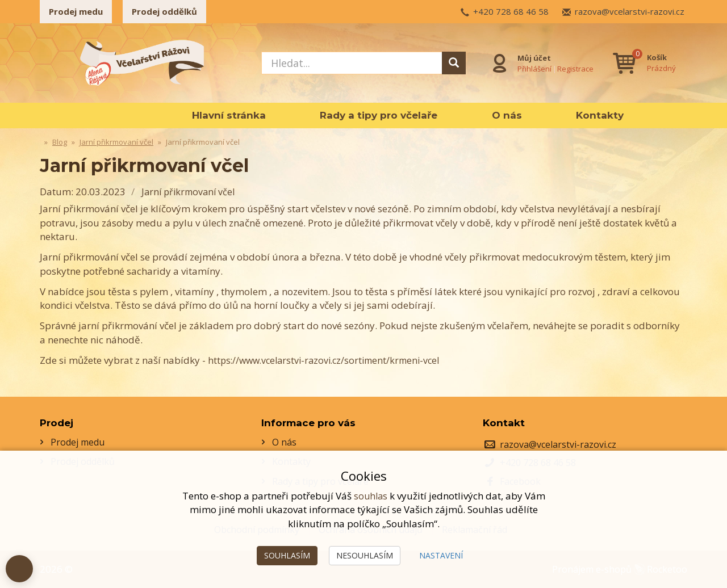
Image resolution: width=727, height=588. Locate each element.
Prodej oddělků (164, 11)
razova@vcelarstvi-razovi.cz (630, 11)
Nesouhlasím (365, 555)
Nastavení (441, 555)
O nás (507, 115)
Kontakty (600, 115)
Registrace (574, 68)
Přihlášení (533, 68)
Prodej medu (76, 11)
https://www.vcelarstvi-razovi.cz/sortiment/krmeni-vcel (330, 360)
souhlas (370, 496)
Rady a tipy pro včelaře (379, 115)
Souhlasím (287, 555)
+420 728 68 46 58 (511, 11)
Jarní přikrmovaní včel (191, 192)
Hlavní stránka (229, 115)
